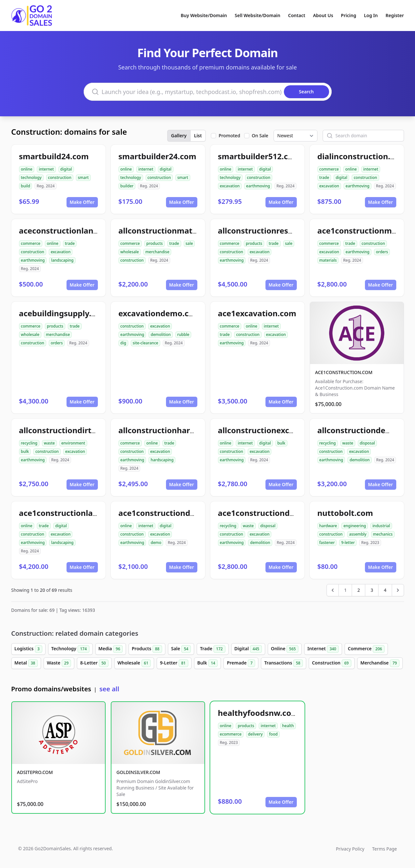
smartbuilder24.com (157, 156)
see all (109, 689)
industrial (381, 526)
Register (395, 15)
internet (46, 169)
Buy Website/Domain (204, 15)
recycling (29, 443)
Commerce (366, 649)
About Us (323, 15)
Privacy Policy (350, 849)
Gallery (179, 136)
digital (66, 169)
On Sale (260, 136)
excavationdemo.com (160, 313)
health (288, 726)
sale (189, 243)
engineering (355, 526)
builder (127, 186)
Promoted (229, 136)
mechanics (383, 534)
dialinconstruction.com (362, 156)
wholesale (130, 252)
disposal (367, 443)
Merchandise (380, 663)
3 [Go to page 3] (372, 590)
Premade (241, 663)
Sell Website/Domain (258, 15)
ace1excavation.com (257, 313)
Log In (371, 15)
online (27, 169)
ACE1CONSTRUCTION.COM (344, 372)
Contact (297, 15)
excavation (230, 186)
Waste (59, 663)
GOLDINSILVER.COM (138, 772)
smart (83, 178)
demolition (161, 335)
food (273, 734)
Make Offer (82, 202)
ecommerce (231, 734)
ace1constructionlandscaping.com (85, 513)
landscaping (62, 260)
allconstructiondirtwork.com (74, 430)
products (155, 243)
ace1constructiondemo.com (172, 513)
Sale (181, 649)
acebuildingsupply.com (63, 313)
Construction (332, 663)
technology (31, 178)
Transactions (284, 663)
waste (49, 443)
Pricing (349, 15)
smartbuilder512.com (259, 156)
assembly (358, 534)
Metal (26, 663)
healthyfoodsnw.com (258, 713)
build (26, 186)
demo (156, 543)
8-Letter (94, 663)
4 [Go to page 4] (385, 590)
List (198, 136)
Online (285, 649)
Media (111, 649)
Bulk (208, 663)
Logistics (28, 649)
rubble (183, 335)
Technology (70, 649)
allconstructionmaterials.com (176, 230)
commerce (329, 169)
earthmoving (258, 186)
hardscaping (162, 460)
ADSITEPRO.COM (35, 772)
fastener (327, 543)
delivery (255, 734)
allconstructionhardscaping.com (181, 430)
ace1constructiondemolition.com (282, 513)
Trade (213, 649)
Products (147, 649)
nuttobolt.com (345, 513)
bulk (25, 451)
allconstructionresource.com (273, 230)
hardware (328, 526)
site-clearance (145, 343)
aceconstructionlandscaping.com (83, 230)
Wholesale (134, 663)
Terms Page (384, 849)
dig (123, 343)
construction (60, 178)
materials (328, 260)
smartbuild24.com (54, 156)
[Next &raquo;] (398, 590)
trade (324, 178)
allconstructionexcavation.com (278, 430)
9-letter (348, 543)
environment (73, 443)
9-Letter (174, 663)
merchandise (157, 252)
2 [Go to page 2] (358, 590)
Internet (323, 649)
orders (382, 252)
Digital (248, 649)
